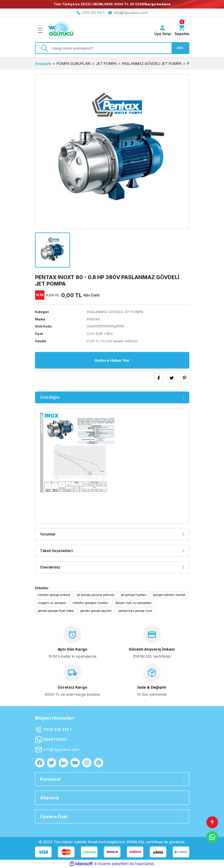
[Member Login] (163, 30)
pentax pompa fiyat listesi (56, 611)
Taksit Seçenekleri (56, 551)
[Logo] (61, 30)
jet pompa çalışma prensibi (96, 595)
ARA (180, 48)
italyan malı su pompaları (133, 603)
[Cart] (182, 30)
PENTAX (93, 319)
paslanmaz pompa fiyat (135, 611)
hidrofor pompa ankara (54, 595)
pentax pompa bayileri (96, 611)
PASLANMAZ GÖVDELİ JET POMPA (115, 312)
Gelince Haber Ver (112, 360)
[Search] (112, 48)
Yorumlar (48, 534)
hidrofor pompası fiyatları (91, 603)
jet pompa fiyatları (134, 595)
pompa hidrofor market (169, 595)
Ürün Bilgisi (50, 397)
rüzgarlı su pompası (52, 603)
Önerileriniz (50, 567)
